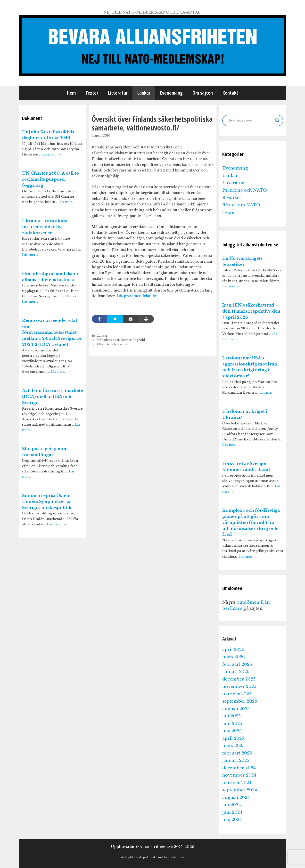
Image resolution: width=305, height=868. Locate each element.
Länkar (144, 93)
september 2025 (240, 701)
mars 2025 (233, 746)
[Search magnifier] (277, 121)
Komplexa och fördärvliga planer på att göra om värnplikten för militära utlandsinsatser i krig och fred (251, 522)
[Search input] (251, 121)
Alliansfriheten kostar (113, 344)
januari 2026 (236, 672)
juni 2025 (232, 724)
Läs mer (231, 286)
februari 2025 (237, 753)
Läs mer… (51, 154)
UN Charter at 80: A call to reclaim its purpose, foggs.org (51, 179)
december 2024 (239, 768)
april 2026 (233, 650)
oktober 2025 (237, 694)
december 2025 (239, 679)
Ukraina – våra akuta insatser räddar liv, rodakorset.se (45, 227)
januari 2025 (236, 760)
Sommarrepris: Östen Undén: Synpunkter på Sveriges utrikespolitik (47, 502)
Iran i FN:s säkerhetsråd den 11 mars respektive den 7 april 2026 (251, 311)
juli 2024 (232, 805)
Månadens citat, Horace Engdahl (121, 340)
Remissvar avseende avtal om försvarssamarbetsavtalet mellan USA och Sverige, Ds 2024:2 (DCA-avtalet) (52, 333)
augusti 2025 (236, 709)
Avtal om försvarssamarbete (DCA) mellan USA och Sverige (53, 397)
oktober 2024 (237, 783)
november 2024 (239, 775)
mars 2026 (234, 657)
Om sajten (203, 93)
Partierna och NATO (245, 190)
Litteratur (118, 93)
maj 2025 (232, 731)
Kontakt (230, 93)
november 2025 (239, 686)
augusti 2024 (236, 798)
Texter (92, 93)
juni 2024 (232, 812)
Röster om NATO (241, 205)
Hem (71, 93)
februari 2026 (237, 664)
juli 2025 (231, 716)
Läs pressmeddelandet (136, 296)
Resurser (232, 198)
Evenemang (171, 93)
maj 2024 (232, 820)
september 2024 (240, 790)
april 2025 (233, 738)
